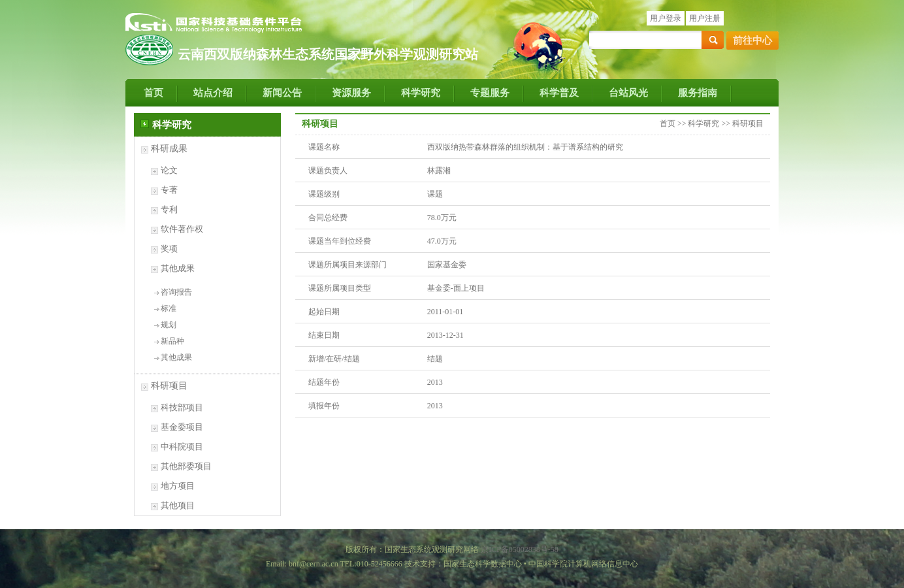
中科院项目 (182, 447)
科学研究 (421, 93)
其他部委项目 (186, 466)
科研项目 (169, 386)
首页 (153, 93)
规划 (169, 325)
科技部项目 (182, 407)
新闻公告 (282, 93)
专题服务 (490, 93)
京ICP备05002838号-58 (520, 549)
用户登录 (666, 18)
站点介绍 (213, 93)
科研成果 (169, 149)
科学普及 (559, 93)
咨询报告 (176, 292)
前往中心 (752, 41)
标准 (169, 308)
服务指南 (698, 93)
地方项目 (178, 486)
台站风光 (628, 93)
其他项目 (178, 505)
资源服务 (351, 93)
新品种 (172, 341)
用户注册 (705, 18)
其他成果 (178, 268)
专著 (169, 190)
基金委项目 (182, 427)
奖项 (169, 249)
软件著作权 (182, 229)
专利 (169, 209)
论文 (169, 170)
